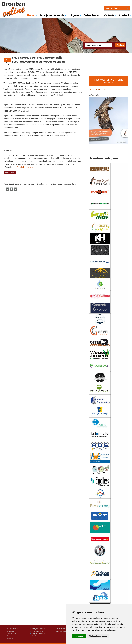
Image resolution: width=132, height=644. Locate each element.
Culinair (109, 15)
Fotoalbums (92, 15)
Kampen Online (62, 631)
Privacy (10, 636)
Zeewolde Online (62, 629)
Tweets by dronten (97, 89)
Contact (10, 638)
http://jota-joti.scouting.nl (23, 167)
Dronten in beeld (38, 636)
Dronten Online (13, 629)
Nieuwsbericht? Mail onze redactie (109, 81)
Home (31, 15)
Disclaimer (11, 631)
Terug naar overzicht (10, 172)
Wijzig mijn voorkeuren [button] (98, 636)
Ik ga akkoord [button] (79, 636)
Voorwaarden (12, 634)
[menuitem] (31, 16)
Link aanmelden (37, 631)
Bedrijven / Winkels (52, 15)
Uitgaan (74, 15)
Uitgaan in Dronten (38, 634)
